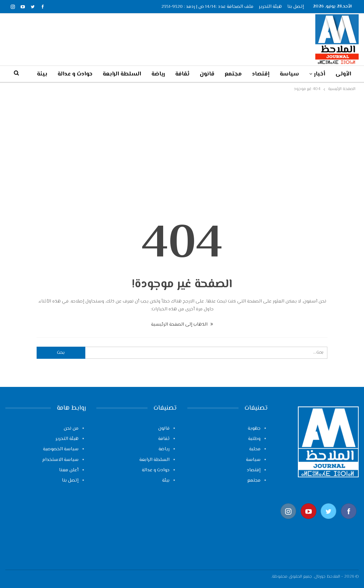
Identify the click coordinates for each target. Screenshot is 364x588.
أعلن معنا (69, 470)
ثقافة (182, 74)
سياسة (289, 74)
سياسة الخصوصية (61, 449)
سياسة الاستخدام (60, 460)
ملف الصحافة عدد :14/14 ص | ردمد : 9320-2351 (207, 7)
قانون (207, 74)
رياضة (158, 74)
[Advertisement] (182, 147)
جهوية (254, 429)
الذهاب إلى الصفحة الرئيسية (182, 325)
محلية (255, 449)
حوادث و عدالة (156, 470)
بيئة (166, 481)
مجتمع (233, 74)
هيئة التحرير (270, 7)
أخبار (320, 74)
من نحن (71, 429)
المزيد (85, 74)
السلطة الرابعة (122, 74)
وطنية (254, 439)
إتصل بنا (296, 7)
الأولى (343, 74)
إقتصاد (261, 74)
